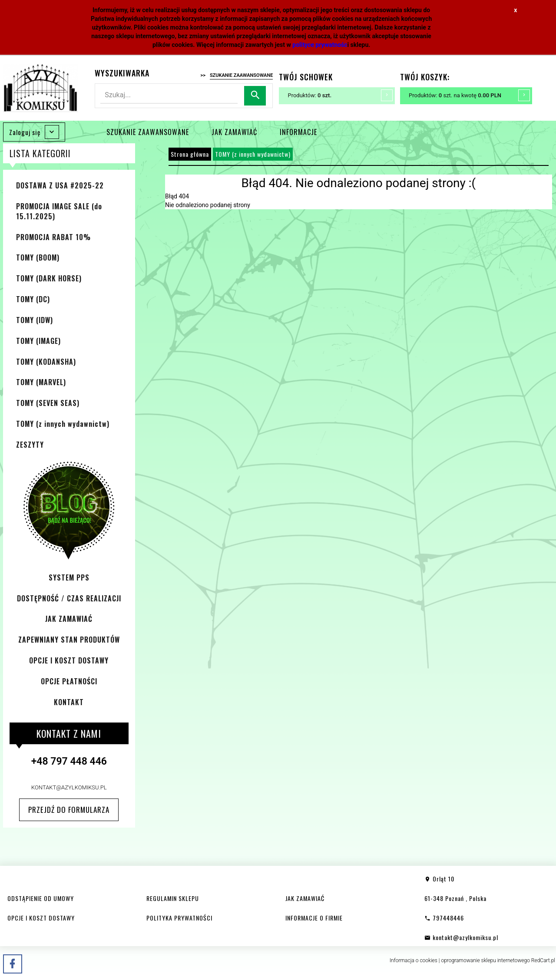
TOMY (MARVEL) (41, 382)
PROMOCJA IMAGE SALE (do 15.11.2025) (59, 211)
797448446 (444, 918)
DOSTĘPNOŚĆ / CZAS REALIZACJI (69, 598)
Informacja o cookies (414, 960)
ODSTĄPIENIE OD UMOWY (41, 898)
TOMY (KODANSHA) (46, 362)
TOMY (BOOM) (38, 257)
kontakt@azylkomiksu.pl (69, 787)
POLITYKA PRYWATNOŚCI (179, 918)
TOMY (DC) (33, 299)
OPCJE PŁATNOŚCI (69, 681)
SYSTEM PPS (69, 577)
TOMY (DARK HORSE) (49, 278)
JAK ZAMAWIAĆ (234, 132)
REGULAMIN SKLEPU (173, 898)
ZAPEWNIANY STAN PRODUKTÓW (69, 640)
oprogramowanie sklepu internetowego (485, 960)
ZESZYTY (30, 445)
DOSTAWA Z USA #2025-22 (60, 185)
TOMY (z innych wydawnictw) (63, 424)
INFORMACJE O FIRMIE (314, 918)
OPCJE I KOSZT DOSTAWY (69, 660)
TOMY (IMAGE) (38, 341)
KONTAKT (69, 702)
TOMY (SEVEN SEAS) (48, 403)
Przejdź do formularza (69, 810)
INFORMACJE (298, 132)
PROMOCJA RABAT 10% (53, 237)
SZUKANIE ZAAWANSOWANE (148, 132)
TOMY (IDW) (35, 320)
